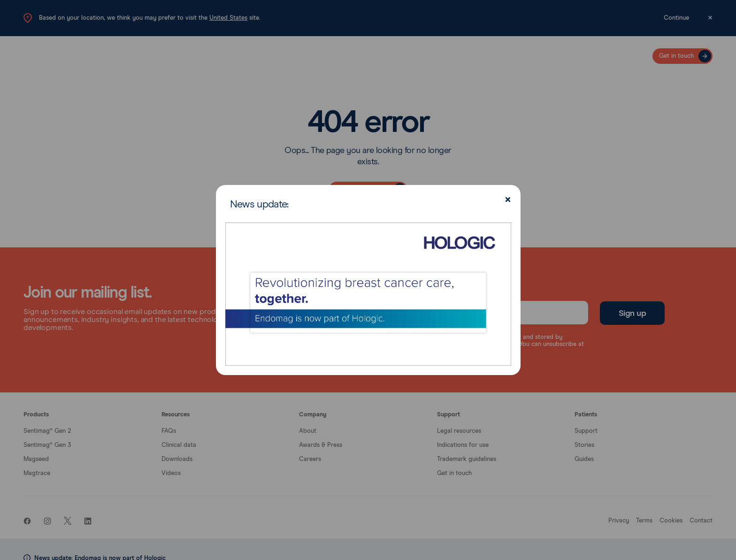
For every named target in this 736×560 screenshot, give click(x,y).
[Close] (507, 200)
